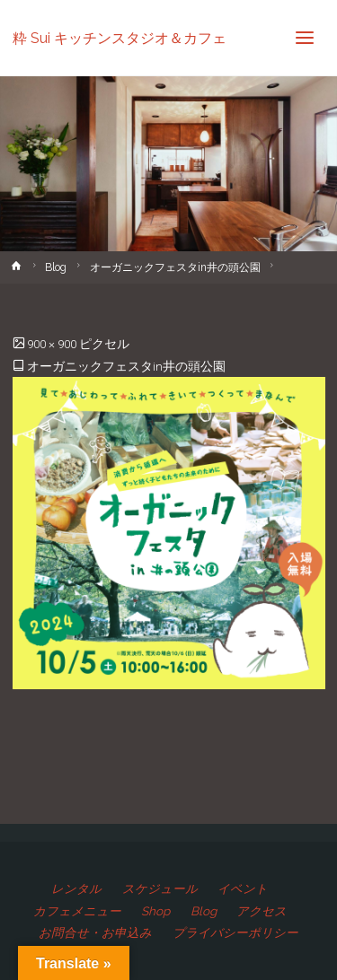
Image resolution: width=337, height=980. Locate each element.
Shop (155, 911)
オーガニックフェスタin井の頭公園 (175, 267)
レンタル (76, 888)
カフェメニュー (77, 911)
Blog (56, 267)
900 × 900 (53, 344)
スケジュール (160, 888)
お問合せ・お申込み (95, 932)
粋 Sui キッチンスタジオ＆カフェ (120, 37)
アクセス (262, 911)
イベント (243, 888)
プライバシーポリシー (235, 932)
